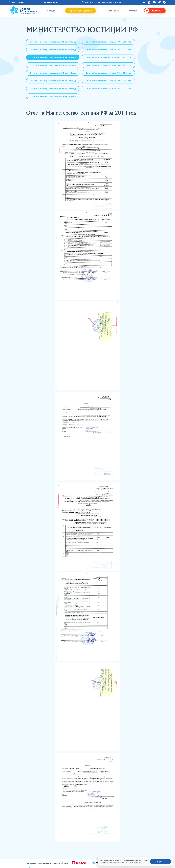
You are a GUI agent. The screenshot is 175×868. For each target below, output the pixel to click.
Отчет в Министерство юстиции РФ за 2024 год (53, 96)
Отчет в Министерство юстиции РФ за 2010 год (53, 42)
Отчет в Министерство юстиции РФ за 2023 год (108, 88)
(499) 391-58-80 (18, 2)
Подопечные (112, 11)
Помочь (157, 11)
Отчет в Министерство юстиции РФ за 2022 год (53, 88)
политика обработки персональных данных (125, 863)
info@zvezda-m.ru (54, 2)
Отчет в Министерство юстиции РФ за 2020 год (53, 81)
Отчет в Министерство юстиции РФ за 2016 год (53, 65)
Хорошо (160, 861)
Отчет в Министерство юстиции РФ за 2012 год (53, 50)
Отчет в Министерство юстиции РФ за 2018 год (53, 73)
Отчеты (133, 11)
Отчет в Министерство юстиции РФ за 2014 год (53, 57)
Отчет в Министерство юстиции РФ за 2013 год (108, 50)
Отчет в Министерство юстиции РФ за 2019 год (108, 73)
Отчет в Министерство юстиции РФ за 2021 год (108, 81)
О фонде (51, 11)
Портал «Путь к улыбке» (81, 11)
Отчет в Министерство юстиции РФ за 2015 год (108, 57)
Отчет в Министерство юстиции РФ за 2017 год (108, 65)
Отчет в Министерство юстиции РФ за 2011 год (108, 42)
